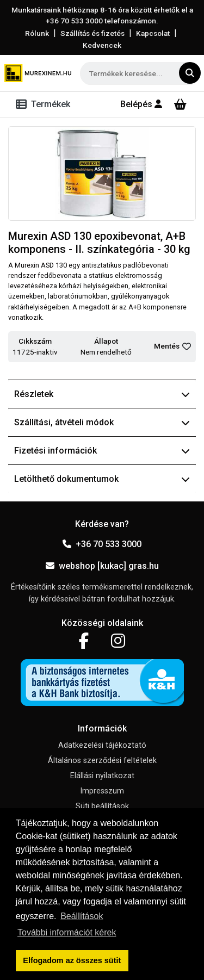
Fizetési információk (102, 451)
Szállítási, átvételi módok (102, 422)
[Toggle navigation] (45, 104)
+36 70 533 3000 (102, 544)
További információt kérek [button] (67, 932)
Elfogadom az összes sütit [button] (72, 960)
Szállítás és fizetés (92, 33)
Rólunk (37, 33)
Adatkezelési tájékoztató (102, 745)
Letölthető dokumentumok (102, 479)
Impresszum (102, 791)
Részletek (102, 394)
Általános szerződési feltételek (102, 761)
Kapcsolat (153, 33)
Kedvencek (102, 45)
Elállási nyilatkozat (102, 776)
